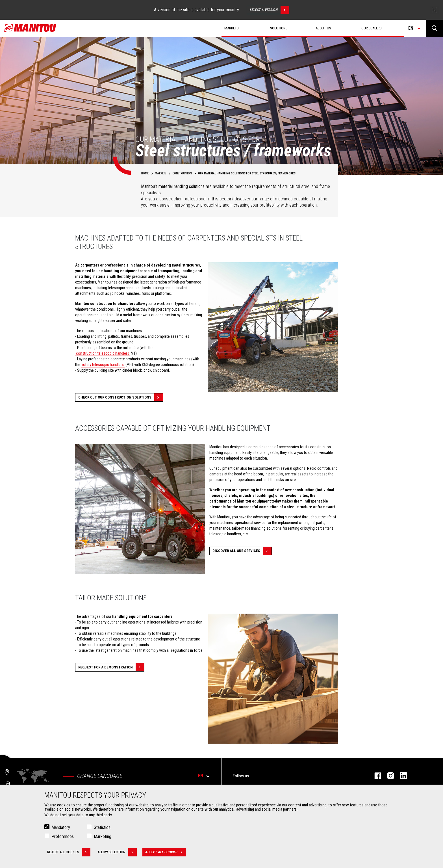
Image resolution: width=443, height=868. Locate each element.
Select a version (269, 10)
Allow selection (117, 852)
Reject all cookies (69, 852)
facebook (375, 776)
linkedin (400, 776)
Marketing (103, 836)
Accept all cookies (166, 852)
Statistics (102, 827)
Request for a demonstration (111, 667)
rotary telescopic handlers (103, 365)
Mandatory (61, 827)
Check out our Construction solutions (120, 397)
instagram (388, 776)
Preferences (63, 836)
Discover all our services (242, 551)
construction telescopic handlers (103, 353)
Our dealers (372, 28)
